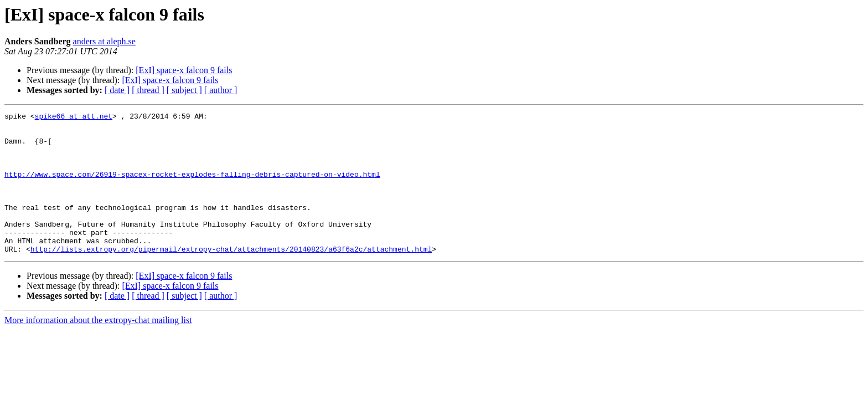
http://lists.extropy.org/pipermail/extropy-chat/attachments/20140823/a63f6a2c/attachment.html (231, 277)
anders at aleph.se (104, 41)
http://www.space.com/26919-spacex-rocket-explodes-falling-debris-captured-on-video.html (192, 187)
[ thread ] (148, 90)
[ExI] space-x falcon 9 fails (184, 70)
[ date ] (117, 90)
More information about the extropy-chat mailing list (98, 348)
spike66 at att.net (74, 117)
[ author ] (221, 90)
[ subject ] (184, 90)
